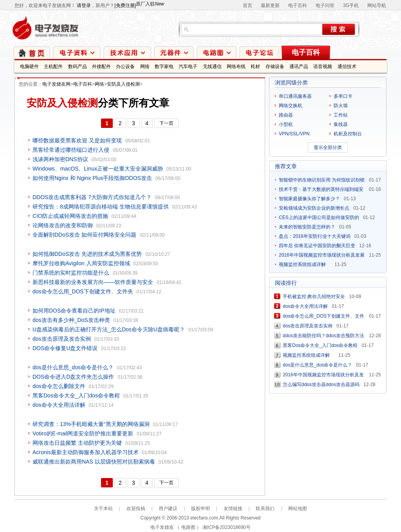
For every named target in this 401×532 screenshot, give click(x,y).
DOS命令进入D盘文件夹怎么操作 (73, 377)
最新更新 (270, 5)
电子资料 (77, 52)
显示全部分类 (328, 147)
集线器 (341, 124)
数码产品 (78, 66)
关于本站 (103, 509)
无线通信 (212, 66)
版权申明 (200, 509)
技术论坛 (259, 52)
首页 (247, 5)
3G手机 (351, 5)
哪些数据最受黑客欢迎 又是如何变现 (77, 140)
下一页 (166, 123)
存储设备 (275, 66)
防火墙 (341, 106)
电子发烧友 (162, 527)
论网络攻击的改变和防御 (63, 225)
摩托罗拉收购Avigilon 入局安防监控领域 (81, 263)
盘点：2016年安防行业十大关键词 (315, 236)
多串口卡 (343, 96)
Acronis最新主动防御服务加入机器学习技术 (86, 452)
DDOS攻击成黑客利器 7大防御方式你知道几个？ (92, 197)
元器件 (174, 52)
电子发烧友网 (56, 84)
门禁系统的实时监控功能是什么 (71, 273)
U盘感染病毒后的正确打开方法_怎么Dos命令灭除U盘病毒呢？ (109, 329)
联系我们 (265, 509)
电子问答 (325, 5)
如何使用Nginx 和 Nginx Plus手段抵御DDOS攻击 (92, 178)
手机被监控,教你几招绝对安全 (314, 297)
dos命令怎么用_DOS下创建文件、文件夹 (83, 291)
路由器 (286, 115)
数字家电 (164, 66)
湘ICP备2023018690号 (227, 527)
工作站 (341, 115)
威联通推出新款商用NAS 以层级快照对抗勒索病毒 (94, 462)
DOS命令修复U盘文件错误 (65, 348)
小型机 (286, 124)
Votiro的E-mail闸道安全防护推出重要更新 (83, 433)
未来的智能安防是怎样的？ (307, 227)
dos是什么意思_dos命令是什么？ (73, 367)
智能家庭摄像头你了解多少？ (309, 199)
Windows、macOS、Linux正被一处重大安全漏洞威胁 (98, 169)
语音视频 (323, 66)
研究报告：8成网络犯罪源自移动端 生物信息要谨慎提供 (101, 207)
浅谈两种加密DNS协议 (60, 159)
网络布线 (236, 66)
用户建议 (168, 509)
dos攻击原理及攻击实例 (62, 339)
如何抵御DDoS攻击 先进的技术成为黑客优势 (87, 254)
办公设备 (125, 66)
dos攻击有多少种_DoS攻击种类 (71, 320)
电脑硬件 (29, 66)
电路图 (217, 52)
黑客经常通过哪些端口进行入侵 (71, 150)
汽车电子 (188, 66)
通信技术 (347, 66)
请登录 (84, 5)
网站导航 (377, 5)
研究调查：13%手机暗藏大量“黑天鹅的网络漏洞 (91, 424)
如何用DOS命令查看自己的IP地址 (74, 311)
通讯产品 (299, 66)
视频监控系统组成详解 (305, 264)
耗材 (255, 66)
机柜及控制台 (348, 134)
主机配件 (53, 66)
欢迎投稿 (136, 509)
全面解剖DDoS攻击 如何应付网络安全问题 (84, 235)
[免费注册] (125, 5)
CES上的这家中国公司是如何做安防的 (319, 217)
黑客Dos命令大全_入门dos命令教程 (76, 395)
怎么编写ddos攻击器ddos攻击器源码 (321, 385)
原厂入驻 (150, 4)
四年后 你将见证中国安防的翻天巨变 (317, 246)
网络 (145, 66)
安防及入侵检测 (123, 84)
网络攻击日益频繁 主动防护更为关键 (77, 443)
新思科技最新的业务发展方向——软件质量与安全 (93, 282)
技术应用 (127, 52)
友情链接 (233, 509)
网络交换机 (291, 106)
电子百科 (298, 5)
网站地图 (298, 509)
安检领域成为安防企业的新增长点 (314, 208)
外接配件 (101, 66)
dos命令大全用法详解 (59, 405)
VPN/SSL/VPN (294, 134)
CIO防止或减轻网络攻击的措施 (70, 216)
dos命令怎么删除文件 (59, 386)
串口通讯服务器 (295, 96)
